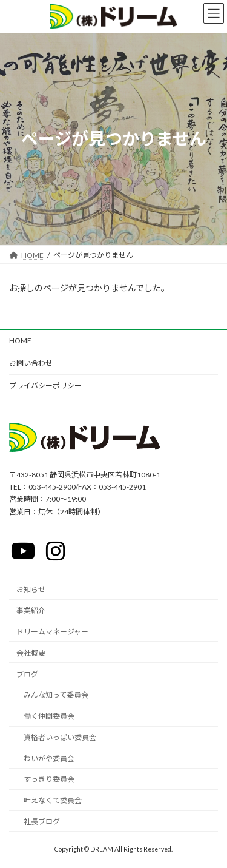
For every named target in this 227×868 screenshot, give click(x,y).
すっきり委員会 (49, 779)
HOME (20, 341)
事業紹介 (31, 611)
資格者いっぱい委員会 (60, 737)
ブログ (27, 674)
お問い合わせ (31, 363)
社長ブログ (42, 822)
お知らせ (31, 589)
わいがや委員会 (49, 759)
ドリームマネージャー (52, 632)
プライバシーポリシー (45, 385)
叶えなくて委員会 (53, 800)
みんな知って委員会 (56, 695)
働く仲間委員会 (49, 716)
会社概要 (31, 653)
